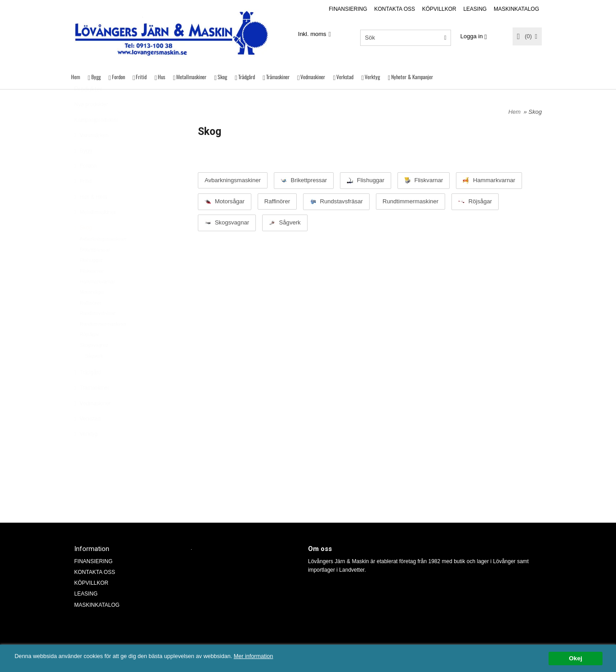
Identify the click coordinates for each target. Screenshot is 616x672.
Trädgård (247, 77)
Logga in (472, 36)
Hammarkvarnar (97, 304)
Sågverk (91, 378)
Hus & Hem (91, 219)
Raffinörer (90, 325)
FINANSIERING (348, 9)
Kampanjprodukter (96, 142)
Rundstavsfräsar (98, 335)
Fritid (141, 77)
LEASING (475, 9)
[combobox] (315, 34)
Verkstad (345, 77)
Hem (76, 77)
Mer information (272, 656)
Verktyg (372, 77)
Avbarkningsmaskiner (103, 261)
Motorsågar (92, 314)
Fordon (118, 77)
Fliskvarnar (92, 293)
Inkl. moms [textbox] (312, 34)
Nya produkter (91, 126)
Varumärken (91, 157)
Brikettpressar (95, 272)
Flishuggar (91, 282)
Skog (222, 77)
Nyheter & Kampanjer (412, 77)
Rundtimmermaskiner (103, 346)
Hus (161, 77)
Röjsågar (89, 356)
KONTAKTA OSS (395, 9)
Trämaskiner (278, 77)
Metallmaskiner (191, 77)
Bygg (96, 77)
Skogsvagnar (94, 367)
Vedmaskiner (313, 77)
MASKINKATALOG (516, 9)
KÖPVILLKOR (439, 9)
